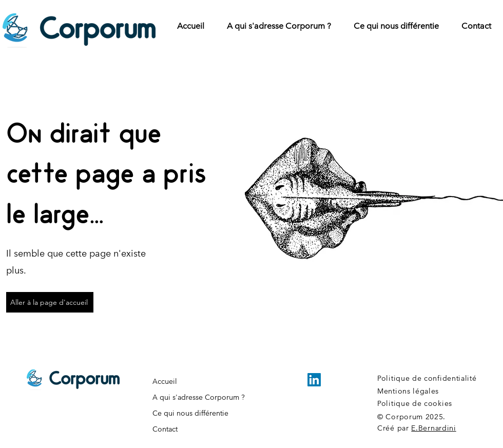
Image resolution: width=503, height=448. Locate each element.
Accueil (165, 381)
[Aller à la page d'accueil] (50, 302)
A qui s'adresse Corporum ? (199, 397)
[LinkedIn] (314, 380)
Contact (165, 429)
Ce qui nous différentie (190, 413)
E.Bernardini (433, 428)
